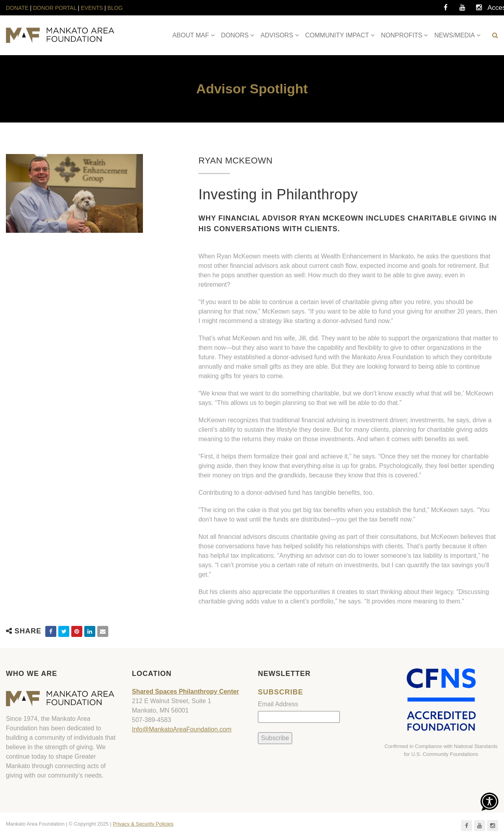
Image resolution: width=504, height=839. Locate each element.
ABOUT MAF (191, 35)
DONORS (235, 35)
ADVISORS (277, 35)
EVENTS (92, 8)
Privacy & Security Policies (143, 824)
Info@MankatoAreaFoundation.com (182, 729)
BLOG (115, 8)
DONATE (18, 8)
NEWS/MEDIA (455, 35)
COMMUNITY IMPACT (337, 35)
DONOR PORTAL (55, 8)
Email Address (278, 704)
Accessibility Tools (495, 10)
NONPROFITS (402, 35)
